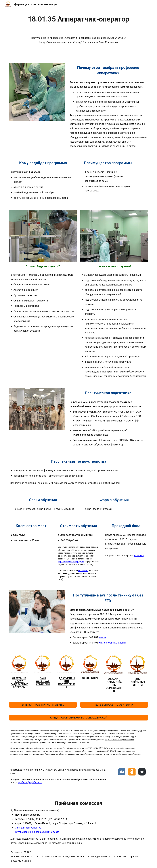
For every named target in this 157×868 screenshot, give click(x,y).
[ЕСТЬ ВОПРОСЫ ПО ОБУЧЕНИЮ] (114, 705)
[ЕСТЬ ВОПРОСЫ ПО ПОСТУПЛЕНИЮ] (43, 705)
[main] (79, 19)
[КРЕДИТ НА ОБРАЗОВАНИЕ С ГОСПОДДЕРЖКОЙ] (79, 718)
